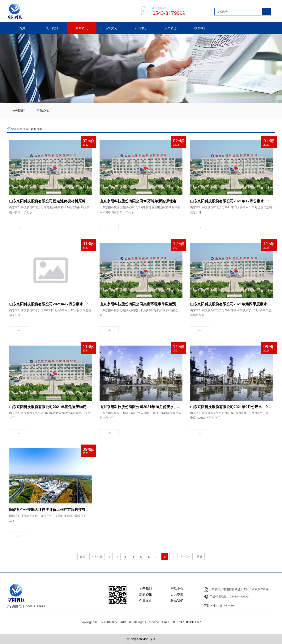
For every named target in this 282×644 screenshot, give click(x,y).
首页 (22, 28)
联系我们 (200, 28)
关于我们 (52, 28)
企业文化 (111, 28)
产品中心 (141, 28)
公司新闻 (19, 110)
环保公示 (43, 110)
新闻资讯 (82, 28)
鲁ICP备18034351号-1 (187, 622)
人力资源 (171, 28)
